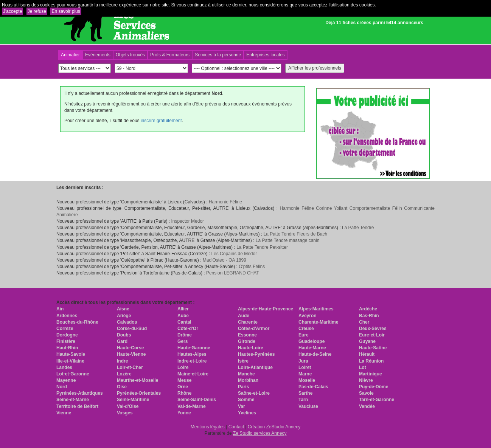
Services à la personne (218, 55)
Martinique (371, 374)
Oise (122, 387)
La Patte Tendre (358, 228)
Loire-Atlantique (255, 367)
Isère (243, 361)
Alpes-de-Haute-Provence (266, 309)
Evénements (98, 55)
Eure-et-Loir (372, 335)
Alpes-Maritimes (316, 309)
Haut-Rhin (67, 348)
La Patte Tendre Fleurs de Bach (296, 234)
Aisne (123, 309)
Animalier (70, 55)
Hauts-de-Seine (315, 354)
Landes (64, 367)
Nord (62, 387)
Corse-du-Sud (132, 329)
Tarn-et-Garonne (377, 400)
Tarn (303, 400)
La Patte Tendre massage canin (288, 240)
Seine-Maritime (133, 400)
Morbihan (248, 380)
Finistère (66, 341)
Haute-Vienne (131, 354)
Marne (305, 374)
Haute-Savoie (71, 354)
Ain (60, 309)
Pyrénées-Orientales (139, 393)
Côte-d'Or (188, 329)
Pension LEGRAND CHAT (233, 273)
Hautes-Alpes (192, 354)
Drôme (185, 335)
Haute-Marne (312, 348)
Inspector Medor (187, 221)
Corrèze (65, 329)
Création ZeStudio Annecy (274, 427)
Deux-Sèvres (373, 329)
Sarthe (305, 393)
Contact (236, 427)
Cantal (184, 322)
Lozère (124, 374)
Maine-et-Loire (193, 374)
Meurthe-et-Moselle (138, 380)
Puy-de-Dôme (374, 387)
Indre (122, 361)
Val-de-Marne (192, 406)
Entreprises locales (265, 55)
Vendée (367, 406)
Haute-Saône (373, 348)
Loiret (305, 367)
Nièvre (366, 380)
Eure (304, 335)
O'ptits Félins (252, 267)
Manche (246, 374)
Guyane (367, 341)
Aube (183, 316)
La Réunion (371, 361)
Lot (363, 367)
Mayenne (66, 380)
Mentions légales (208, 427)
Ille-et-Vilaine (70, 361)
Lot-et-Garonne (73, 374)
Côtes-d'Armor (254, 329)
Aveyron (308, 316)
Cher (364, 322)
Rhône (184, 393)
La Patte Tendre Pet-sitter (262, 247)
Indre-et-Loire (192, 361)
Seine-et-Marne (73, 400)
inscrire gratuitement (161, 121)
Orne (183, 387)
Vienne (64, 413)
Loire (183, 367)
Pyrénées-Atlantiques (80, 393)
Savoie (366, 393)
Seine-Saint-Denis (197, 400)
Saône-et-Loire (254, 393)
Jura (303, 361)
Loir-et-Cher (130, 367)
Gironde (247, 341)
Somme (246, 400)
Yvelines (247, 413)
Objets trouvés (130, 55)
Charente (248, 322)
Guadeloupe (312, 341)
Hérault (367, 354)
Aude (244, 316)
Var (242, 406)
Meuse (184, 380)
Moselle (307, 380)
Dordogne (67, 335)
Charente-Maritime (318, 322)
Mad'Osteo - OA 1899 (225, 260)
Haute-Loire (251, 348)
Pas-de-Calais (313, 387)
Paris (243, 387)
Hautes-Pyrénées (256, 354)
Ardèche (368, 309)
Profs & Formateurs (170, 55)
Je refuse (37, 11)
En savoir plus (66, 11)
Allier (183, 309)
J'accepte (12, 11)
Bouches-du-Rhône (77, 322)
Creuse (306, 329)
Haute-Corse (130, 348)
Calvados (127, 322)
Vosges (125, 413)
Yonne (184, 413)
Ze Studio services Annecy (260, 433)
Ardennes (67, 316)
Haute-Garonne (194, 348)
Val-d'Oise (128, 406)
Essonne (247, 335)
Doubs (124, 335)
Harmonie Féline (225, 202)
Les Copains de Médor (234, 254)
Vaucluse (308, 406)
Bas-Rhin (369, 316)
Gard (122, 341)
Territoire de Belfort (77, 406)
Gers (183, 341)
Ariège (124, 316)
